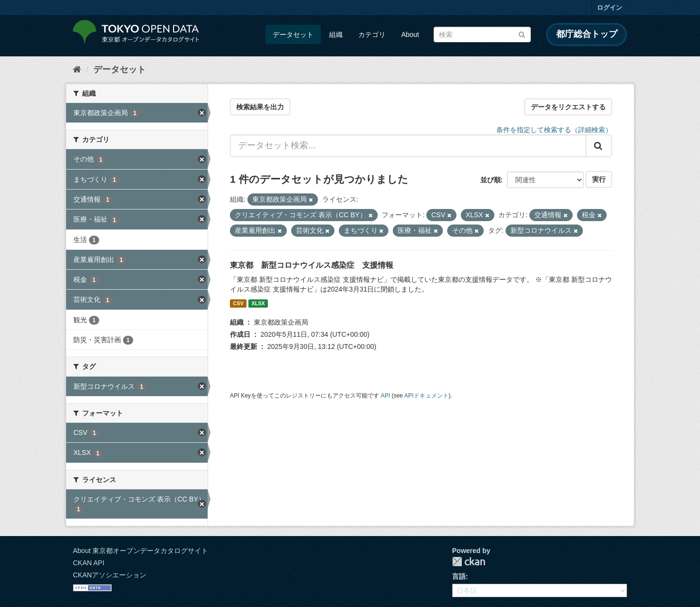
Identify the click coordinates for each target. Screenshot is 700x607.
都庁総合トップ (587, 34)
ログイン (610, 8)
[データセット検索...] (408, 146)
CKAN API (89, 563)
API (385, 396)
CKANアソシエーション (110, 575)
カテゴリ (372, 35)
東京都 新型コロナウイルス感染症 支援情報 (312, 265)
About (410, 35)
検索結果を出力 (260, 107)
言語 (459, 576)
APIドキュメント (427, 396)
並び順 (490, 180)
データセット (293, 35)
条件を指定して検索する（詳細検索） (554, 130)
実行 (599, 179)
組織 (336, 35)
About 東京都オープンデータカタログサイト (140, 551)
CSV (238, 303)
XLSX (258, 303)
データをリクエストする (568, 107)
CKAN (469, 562)
